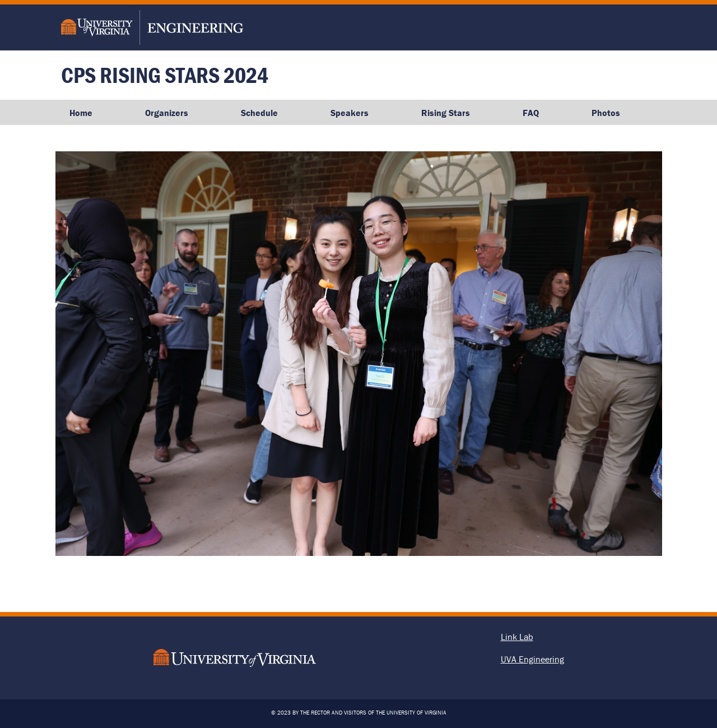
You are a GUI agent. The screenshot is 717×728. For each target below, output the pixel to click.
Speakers (350, 113)
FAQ (531, 113)
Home (81, 113)
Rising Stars (446, 113)
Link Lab (517, 637)
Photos (606, 113)
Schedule (259, 113)
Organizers (167, 113)
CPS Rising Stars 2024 (165, 75)
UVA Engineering (532, 659)
